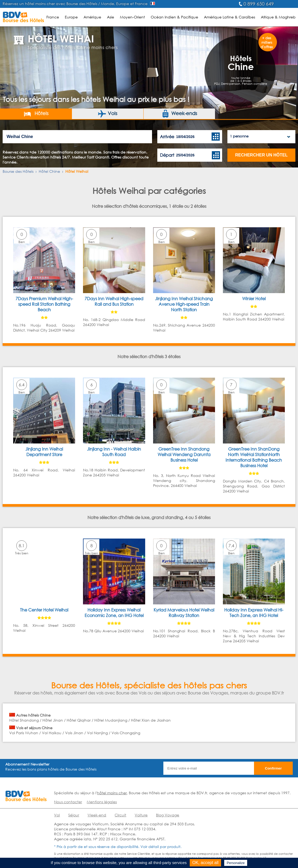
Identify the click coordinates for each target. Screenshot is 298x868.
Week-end (97, 815)
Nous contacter (68, 802)
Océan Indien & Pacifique (174, 17)
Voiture (141, 815)
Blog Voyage (168, 815)
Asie (111, 17)
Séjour (74, 815)
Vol (57, 815)
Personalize (236, 863)
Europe (71, 17)
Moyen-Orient (132, 17)
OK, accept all (206, 863)
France (53, 17)
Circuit (120, 815)
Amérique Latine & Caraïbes (229, 17)
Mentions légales (102, 802)
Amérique (92, 17)
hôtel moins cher (112, 793)
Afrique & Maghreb (278, 17)
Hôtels (36, 114)
